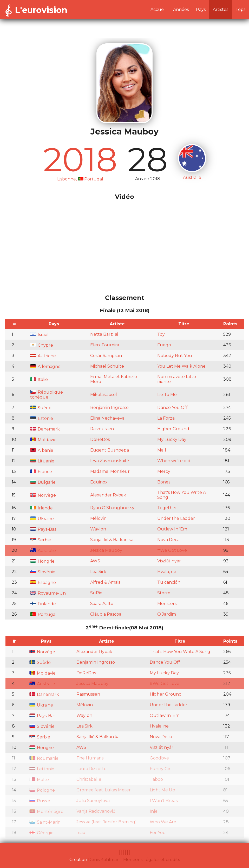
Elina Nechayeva (107, 418)
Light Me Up (162, 790)
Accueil (158, 9)
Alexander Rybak (108, 495)
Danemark (45, 429)
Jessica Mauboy (106, 550)
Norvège (43, 495)
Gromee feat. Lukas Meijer (104, 790)
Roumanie (44, 758)
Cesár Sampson (106, 356)
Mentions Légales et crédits (152, 860)
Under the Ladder (176, 518)
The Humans (90, 758)
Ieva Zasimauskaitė (110, 461)
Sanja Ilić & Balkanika (112, 540)
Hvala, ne (167, 572)
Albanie (42, 450)
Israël (39, 335)
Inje (154, 811)
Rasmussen (102, 429)
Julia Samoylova (93, 801)
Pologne (42, 790)
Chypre (42, 345)
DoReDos (100, 439)
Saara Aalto (102, 604)
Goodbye (159, 758)
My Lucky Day (172, 439)
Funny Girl (161, 769)
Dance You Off (172, 408)
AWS (95, 561)
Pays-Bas (43, 529)
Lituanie (42, 461)
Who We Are (163, 822)
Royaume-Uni (48, 593)
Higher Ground (173, 429)
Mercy (164, 471)
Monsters (167, 604)
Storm (164, 593)
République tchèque (47, 395)
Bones (164, 482)
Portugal (43, 614)
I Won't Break (164, 801)
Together (167, 508)
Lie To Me (167, 395)
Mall (162, 450)
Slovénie (43, 572)
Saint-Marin (45, 822)
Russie (40, 801)
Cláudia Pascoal (106, 614)
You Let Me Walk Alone (181, 366)
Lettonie (42, 769)
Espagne (43, 583)
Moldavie (43, 440)
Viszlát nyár (169, 561)
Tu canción (169, 582)
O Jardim (167, 614)
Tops (240, 9)
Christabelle (89, 779)
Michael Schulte (107, 366)
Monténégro (46, 812)
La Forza (166, 418)
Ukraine (42, 519)
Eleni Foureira (105, 345)
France (41, 472)
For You (158, 833)
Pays (201, 9)
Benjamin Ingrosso (109, 408)
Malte (39, 780)
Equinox (99, 482)
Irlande (41, 508)
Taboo (156, 779)
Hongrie (42, 561)
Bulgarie (43, 482)
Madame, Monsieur (110, 471)
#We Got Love (172, 550)
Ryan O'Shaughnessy (112, 508)
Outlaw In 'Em (172, 529)
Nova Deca (168, 540)
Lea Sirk (98, 572)
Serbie (41, 540)
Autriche (43, 356)
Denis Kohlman (104, 860)
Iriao (81, 833)
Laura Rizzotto (91, 769)
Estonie (42, 418)
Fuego (164, 345)
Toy (161, 334)
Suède (41, 408)
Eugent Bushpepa (110, 450)
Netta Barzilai (104, 334)
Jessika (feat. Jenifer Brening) (107, 822)
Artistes (221, 9)
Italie (39, 379)
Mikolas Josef (104, 395)
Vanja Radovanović (96, 811)
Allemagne (45, 366)
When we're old (174, 461)
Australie (43, 551)
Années (181, 9)
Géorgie (41, 833)
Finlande (43, 604)
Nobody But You (175, 356)
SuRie (96, 593)
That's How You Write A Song (180, 652)
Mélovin (98, 518)
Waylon (98, 529)
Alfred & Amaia (105, 582)
